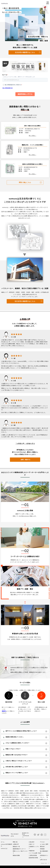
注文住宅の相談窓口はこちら (25, 52)
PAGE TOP (44, 859)
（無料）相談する (25, 455)
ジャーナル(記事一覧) (34, 849)
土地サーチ (32, 840)
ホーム (3, 838)
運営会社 (42, 842)
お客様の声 (16, 840)
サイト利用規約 (31, 864)
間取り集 (15, 838)
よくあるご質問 (44, 840)
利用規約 (42, 844)
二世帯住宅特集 (33, 851)
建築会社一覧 (16, 842)
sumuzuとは (4, 844)
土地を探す (32, 838)
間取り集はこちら (25, 178)
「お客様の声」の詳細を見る (25, 439)
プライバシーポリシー (21, 864)
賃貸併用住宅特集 (33, 853)
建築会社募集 (16, 851)
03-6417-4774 (28, 819)
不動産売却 (32, 846)
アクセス (42, 838)
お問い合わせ (43, 855)
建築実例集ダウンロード (19, 844)
